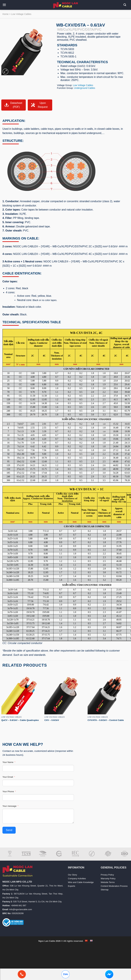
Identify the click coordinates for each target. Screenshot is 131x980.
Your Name (8, 762)
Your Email (8, 777)
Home (5, 14)
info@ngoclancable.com (21, 909)
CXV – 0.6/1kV (52, 720)
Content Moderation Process (114, 886)
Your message (9, 806)
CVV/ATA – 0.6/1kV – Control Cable (106, 720)
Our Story (73, 875)
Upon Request (39, 105)
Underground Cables (85, 88)
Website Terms (108, 882)
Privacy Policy (107, 875)
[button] (6, 5)
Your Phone (8, 791)
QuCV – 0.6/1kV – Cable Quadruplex (20, 720)
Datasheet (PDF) (13, 105)
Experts (72, 886)
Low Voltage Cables (21, 14)
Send (9, 830)
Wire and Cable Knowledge (81, 882)
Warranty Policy (108, 878)
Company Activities (77, 878)
